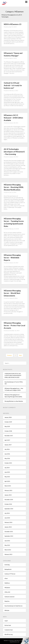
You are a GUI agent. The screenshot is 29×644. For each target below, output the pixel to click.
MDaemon (7, 588)
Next (20, 355)
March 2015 (8, 486)
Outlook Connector (10, 597)
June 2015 (7, 472)
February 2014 (8, 522)
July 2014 (7, 513)
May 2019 (7, 426)
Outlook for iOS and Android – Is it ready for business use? (13, 85)
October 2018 (8, 431)
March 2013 (8, 550)
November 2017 (9, 436)
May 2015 (7, 477)
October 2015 (8, 463)
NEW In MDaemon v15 (13, 24)
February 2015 (8, 490)
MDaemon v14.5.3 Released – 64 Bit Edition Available (13, 118)
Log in (6, 621)
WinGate (7, 610)
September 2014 (9, 509)
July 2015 (7, 468)
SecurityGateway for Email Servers (14, 606)
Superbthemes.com (15, 642)
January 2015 (8, 495)
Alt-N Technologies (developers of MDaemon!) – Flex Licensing (14, 152)
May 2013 (7, 545)
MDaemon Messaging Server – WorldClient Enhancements (12, 293)
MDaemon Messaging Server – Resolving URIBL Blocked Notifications (14, 187)
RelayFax (7, 601)
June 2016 (7, 454)
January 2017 (8, 445)
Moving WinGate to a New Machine (14, 401)
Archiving (7, 565)
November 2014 (9, 500)
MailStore (7, 583)
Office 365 (7, 592)
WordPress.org (9, 634)
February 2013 (8, 554)
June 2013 (7, 541)
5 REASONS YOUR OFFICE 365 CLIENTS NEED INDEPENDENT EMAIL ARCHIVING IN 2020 (13, 375)
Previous (10, 355)
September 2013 (9, 536)
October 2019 (8, 422)
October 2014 (8, 504)
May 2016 (7, 458)
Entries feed (8, 625)
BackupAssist (8, 569)
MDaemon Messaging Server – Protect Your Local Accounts (14, 325)
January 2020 (8, 417)
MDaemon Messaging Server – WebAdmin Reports (12, 258)
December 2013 (9, 532)
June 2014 (7, 518)
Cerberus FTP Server (10, 574)
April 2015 (7, 481)
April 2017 (7, 440)
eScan (6, 578)
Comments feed (9, 630)
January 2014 (8, 527)
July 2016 (7, 449)
